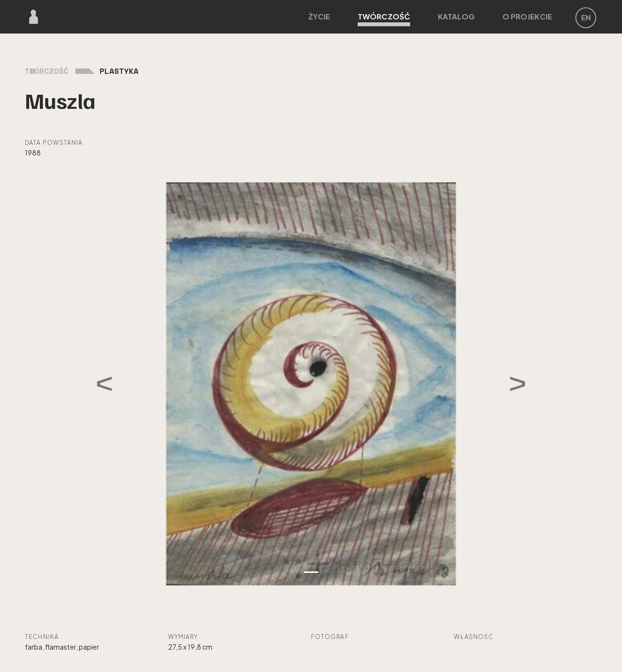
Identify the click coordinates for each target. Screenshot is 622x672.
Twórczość (384, 19)
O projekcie (527, 16)
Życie (319, 16)
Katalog (457, 16)
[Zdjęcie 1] (311, 572)
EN (586, 17)
